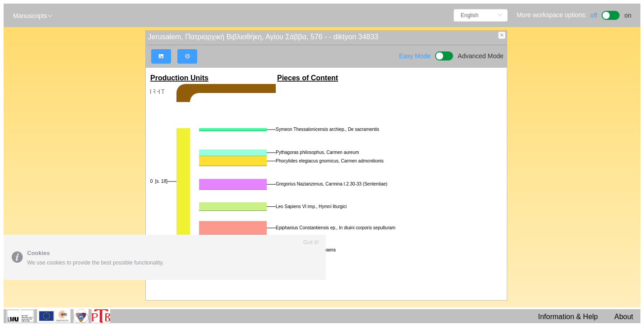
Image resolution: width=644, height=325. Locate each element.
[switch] (611, 14)
